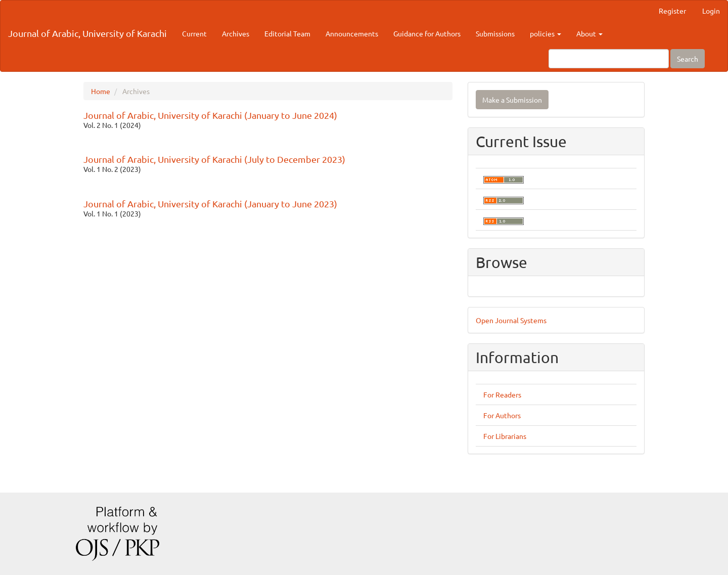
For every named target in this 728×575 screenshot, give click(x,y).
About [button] (589, 33)
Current (194, 33)
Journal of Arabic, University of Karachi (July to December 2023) (214, 159)
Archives (236, 33)
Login (711, 11)
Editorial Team (287, 33)
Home (101, 91)
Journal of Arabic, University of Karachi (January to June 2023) (210, 204)
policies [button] (545, 33)
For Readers (502, 394)
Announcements (352, 33)
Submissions (495, 33)
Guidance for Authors (427, 33)
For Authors (502, 415)
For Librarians (505, 436)
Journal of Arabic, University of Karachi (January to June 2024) (210, 115)
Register (672, 11)
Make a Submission (512, 100)
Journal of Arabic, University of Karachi (87, 33)
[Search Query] (609, 59)
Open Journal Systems (511, 320)
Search (688, 59)
